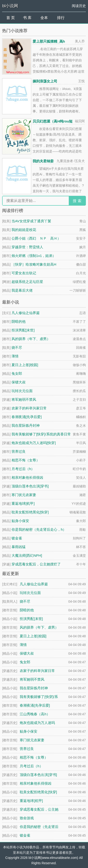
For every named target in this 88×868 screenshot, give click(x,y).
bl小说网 (10, 6)
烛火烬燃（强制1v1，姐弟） (34, 256)
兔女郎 (17, 373)
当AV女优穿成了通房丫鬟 (31, 221)
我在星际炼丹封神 (26, 425)
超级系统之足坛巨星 (27, 282)
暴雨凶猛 (19, 547)
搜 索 (77, 201)
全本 (44, 18)
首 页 (11, 18)
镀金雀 (17, 538)
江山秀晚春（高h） (35, 714)
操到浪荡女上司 (45, 81)
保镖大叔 (19, 382)
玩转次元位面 (22, 391)
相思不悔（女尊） (26, 460)
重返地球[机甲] (23, 503)
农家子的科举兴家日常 (29, 408)
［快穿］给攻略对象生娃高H (34, 264)
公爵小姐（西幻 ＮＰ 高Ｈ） (36, 238)
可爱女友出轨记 (24, 273)
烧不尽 (17, 347)
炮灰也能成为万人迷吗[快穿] (34, 443)
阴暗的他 (19, 321)
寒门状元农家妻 (24, 495)
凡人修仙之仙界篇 (26, 313)
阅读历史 (79, 6)
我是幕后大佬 (22, 290)
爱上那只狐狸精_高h (49, 41)
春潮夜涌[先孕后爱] (27, 417)
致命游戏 (27, 818)
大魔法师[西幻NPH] (27, 555)
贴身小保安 (20, 521)
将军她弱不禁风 (24, 399)
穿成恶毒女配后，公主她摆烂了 (36, 564)
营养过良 (19, 451)
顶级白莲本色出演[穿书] (30, 486)
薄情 (15, 356)
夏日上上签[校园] (25, 365)
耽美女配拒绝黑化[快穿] (30, 512)
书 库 (27, 18)
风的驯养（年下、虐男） (31, 339)
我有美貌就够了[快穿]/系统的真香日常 (41, 434)
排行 (61, 18)
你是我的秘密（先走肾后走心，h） (39, 529)
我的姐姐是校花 (24, 230)
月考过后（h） (23, 469)
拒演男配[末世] (23, 330)
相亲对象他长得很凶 (27, 477)
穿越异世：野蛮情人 (27, 247)
